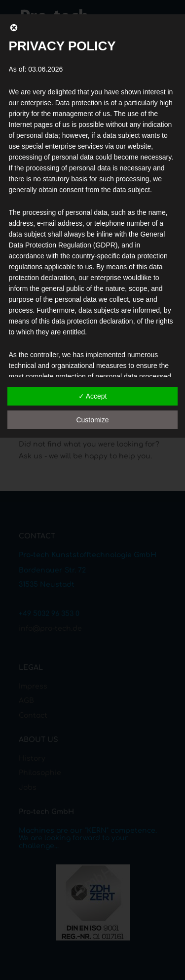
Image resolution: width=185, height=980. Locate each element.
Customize (92, 420)
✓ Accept (93, 396)
